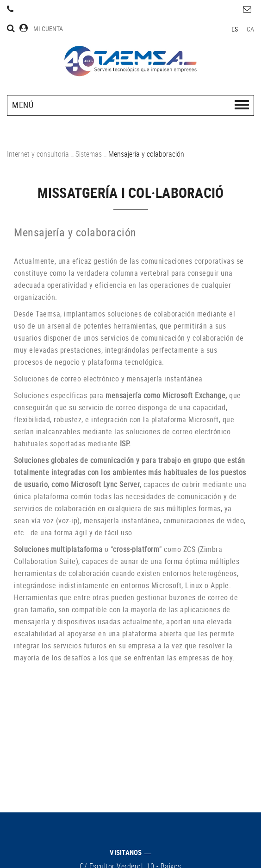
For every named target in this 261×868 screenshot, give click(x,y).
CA (251, 29)
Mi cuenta (41, 29)
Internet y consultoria (38, 154)
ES (235, 29)
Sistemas (89, 154)
